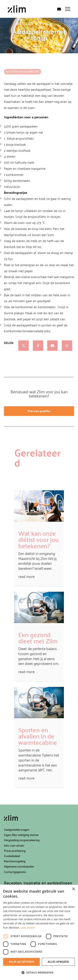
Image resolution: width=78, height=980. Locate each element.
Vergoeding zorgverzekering (22, 840)
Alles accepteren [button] (22, 962)
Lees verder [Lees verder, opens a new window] (28, 928)
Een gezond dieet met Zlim (38, 638)
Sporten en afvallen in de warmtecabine (38, 736)
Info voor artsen (14, 845)
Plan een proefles (39, 411)
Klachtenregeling (15, 861)
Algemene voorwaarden (19, 866)
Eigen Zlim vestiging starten (21, 835)
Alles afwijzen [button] (58, 962)
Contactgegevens (15, 872)
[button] (39, 973)
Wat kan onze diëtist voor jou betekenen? (39, 539)
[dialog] (39, 932)
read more (26, 576)
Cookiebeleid (12, 856)
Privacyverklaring (15, 851)
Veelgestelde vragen (17, 830)
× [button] (73, 889)
